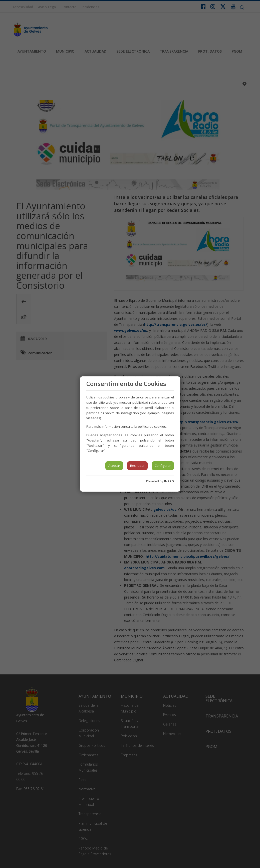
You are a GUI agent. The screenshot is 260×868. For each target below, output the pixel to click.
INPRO (169, 481)
